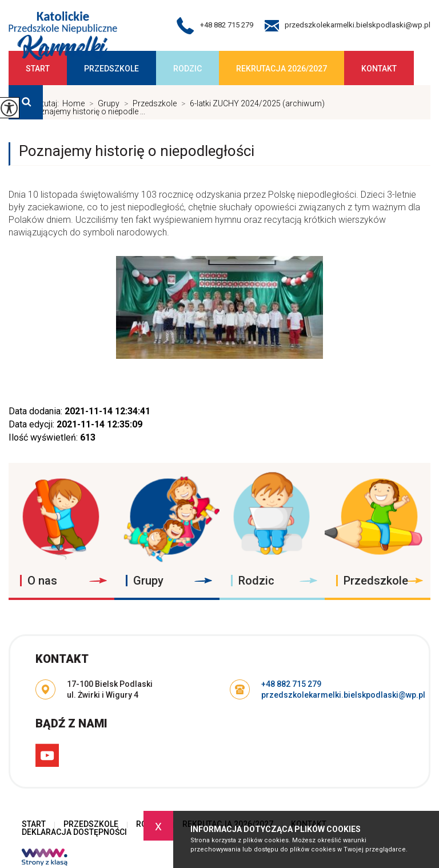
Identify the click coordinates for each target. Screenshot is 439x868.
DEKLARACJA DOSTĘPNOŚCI (74, 832)
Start (38, 69)
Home (73, 103)
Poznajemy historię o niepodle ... (81, 111)
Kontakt (379, 69)
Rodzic (187, 69)
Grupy (102, 103)
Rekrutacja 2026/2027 (282, 69)
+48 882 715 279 (215, 26)
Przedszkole (111, 69)
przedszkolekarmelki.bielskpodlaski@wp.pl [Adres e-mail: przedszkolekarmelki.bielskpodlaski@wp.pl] (343, 695)
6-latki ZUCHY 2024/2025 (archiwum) (251, 103)
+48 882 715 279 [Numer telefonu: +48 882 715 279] (291, 684)
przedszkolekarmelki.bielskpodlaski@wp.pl (348, 26)
